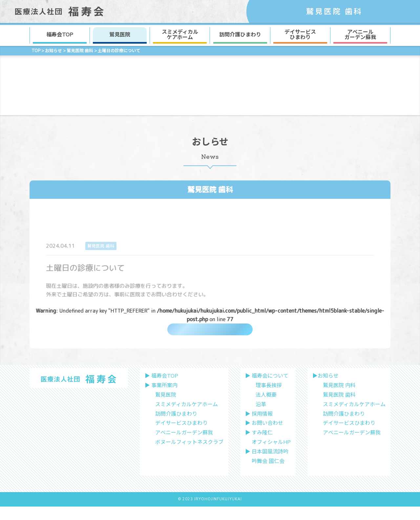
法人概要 (266, 409)
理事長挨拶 (269, 399)
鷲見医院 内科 (339, 399)
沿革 (261, 418)
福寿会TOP (60, 35)
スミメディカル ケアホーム (180, 35)
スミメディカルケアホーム (187, 418)
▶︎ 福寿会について (267, 390)
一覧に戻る (210, 333)
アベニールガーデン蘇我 (184, 447)
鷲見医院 (120, 35)
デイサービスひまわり (181, 437)
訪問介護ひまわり (240, 35)
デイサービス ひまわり (300, 35)
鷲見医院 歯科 (210, 189)
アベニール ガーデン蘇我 (360, 35)
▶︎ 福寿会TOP (161, 390)
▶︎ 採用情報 (259, 427)
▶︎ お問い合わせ (264, 437)
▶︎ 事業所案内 (161, 399)
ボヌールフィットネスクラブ (189, 456)
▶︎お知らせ (325, 390)
